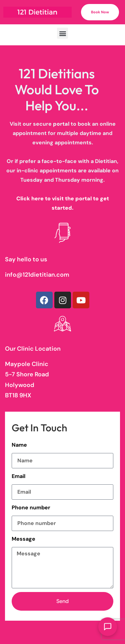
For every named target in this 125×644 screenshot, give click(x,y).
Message (23, 539)
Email (18, 476)
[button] (62, 33)
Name (19, 445)
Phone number (31, 507)
